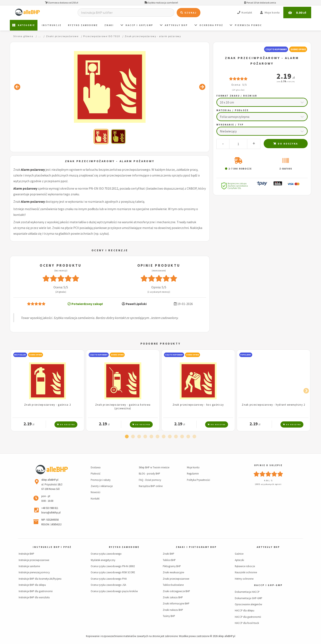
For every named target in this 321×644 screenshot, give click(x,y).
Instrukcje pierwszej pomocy (34, 572)
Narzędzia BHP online (151, 486)
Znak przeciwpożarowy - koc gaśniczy (198, 405)
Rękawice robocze (245, 566)
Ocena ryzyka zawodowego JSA (108, 585)
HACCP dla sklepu (245, 610)
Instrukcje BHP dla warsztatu (34, 597)
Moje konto (193, 467)
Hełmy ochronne (244, 579)
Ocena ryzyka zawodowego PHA (109, 579)
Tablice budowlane (173, 585)
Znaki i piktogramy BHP (196, 547)
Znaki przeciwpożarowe (176, 579)
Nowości (96, 492)
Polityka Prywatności (198, 480)
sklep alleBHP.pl (227, 636)
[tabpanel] (47, 390)
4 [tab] (145, 437)
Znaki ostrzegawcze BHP (176, 591)
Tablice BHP (169, 560)
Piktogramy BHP (172, 566)
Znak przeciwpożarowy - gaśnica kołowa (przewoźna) (123, 406)
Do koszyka (286, 144)
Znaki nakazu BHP (173, 610)
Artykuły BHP (174, 25)
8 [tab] (170, 437)
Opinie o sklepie (268, 465)
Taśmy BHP (169, 616)
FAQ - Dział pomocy (150, 480)
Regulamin (193, 473)
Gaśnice (239, 554)
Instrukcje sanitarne (29, 566)
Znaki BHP (168, 554)
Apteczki (239, 560)
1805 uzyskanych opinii (268, 484)
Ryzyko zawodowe (83, 25)
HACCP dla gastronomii (248, 617)
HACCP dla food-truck (247, 623)
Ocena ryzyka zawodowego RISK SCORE (113, 572)
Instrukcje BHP (26, 554)
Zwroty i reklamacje (102, 486)
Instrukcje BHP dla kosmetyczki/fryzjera (40, 579)
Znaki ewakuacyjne (173, 572)
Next (305, 390)
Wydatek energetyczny (103, 560)
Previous (16, 390)
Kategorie (24, 25)
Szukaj (189, 13)
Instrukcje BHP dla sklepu (32, 585)
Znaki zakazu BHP (173, 597)
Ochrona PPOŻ (209, 25)
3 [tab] (139, 437)
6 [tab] (157, 437)
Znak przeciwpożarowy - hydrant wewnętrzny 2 (273, 405)
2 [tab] (133, 437)
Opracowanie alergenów (248, 604)
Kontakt (95, 498)
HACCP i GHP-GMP (268, 585)
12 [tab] (194, 437)
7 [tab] (164, 437)
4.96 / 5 (268, 481)
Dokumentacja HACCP (247, 592)
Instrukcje (52, 25)
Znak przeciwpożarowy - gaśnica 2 (47, 405)
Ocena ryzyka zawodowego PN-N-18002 (113, 566)
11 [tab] (188, 437)
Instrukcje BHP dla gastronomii (36, 591)
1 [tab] (127, 437)
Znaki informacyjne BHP (176, 603)
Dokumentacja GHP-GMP (249, 598)
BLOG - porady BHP (149, 473)
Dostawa (96, 467)
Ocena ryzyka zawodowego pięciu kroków (114, 591)
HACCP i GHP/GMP (137, 25)
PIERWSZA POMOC (246, 25)
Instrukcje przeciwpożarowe (34, 560)
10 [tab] (182, 437)
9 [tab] (176, 437)
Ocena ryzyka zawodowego (106, 554)
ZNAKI (109, 25)
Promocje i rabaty (101, 480)
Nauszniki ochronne (246, 572)
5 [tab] (151, 437)
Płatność (96, 473)
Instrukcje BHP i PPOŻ (52, 547)
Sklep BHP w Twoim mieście (154, 467)
